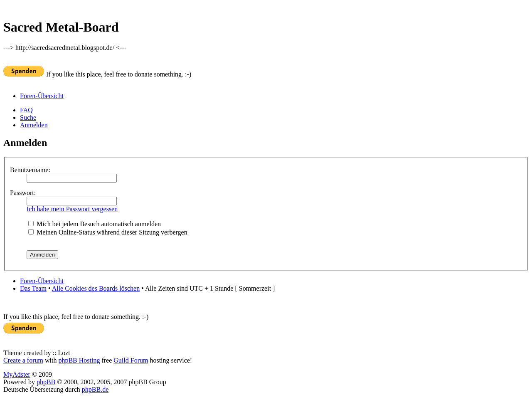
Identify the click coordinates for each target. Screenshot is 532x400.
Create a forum (23, 360)
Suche (28, 117)
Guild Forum (131, 360)
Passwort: (23, 193)
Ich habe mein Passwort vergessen (72, 209)
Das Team (33, 288)
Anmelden (34, 125)
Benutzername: (30, 170)
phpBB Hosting (79, 360)
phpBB (46, 382)
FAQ (26, 110)
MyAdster (17, 374)
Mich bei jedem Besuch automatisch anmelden (95, 224)
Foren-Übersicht (42, 96)
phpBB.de (95, 389)
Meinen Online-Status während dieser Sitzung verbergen (108, 232)
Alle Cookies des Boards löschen (96, 288)
